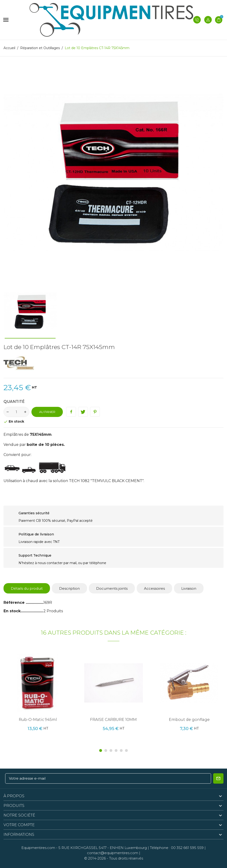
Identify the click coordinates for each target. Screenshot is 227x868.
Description (69, 588)
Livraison (189, 588)
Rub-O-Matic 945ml (38, 720)
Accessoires (154, 588)
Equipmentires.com (38, 848)
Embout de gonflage (189, 720)
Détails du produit (27, 588)
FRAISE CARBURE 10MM (113, 720)
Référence (15, 603)
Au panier (47, 412)
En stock (12, 611)
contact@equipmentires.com (113, 853)
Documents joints (112, 588)
